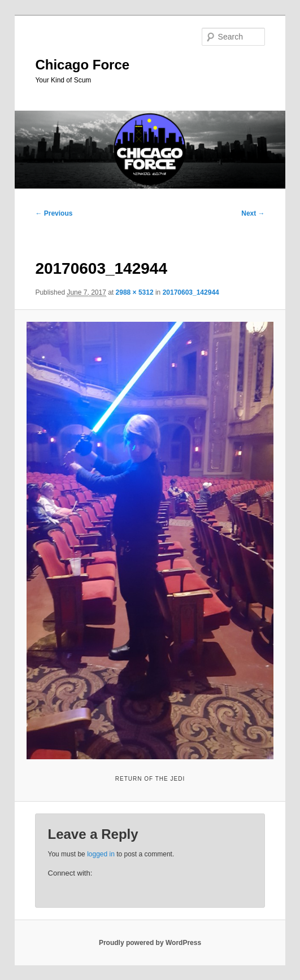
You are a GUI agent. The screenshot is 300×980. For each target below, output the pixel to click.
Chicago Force (82, 65)
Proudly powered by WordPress (150, 943)
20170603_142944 (191, 292)
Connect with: (70, 873)
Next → (253, 213)
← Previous (54, 213)
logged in (101, 854)
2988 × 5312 (135, 292)
